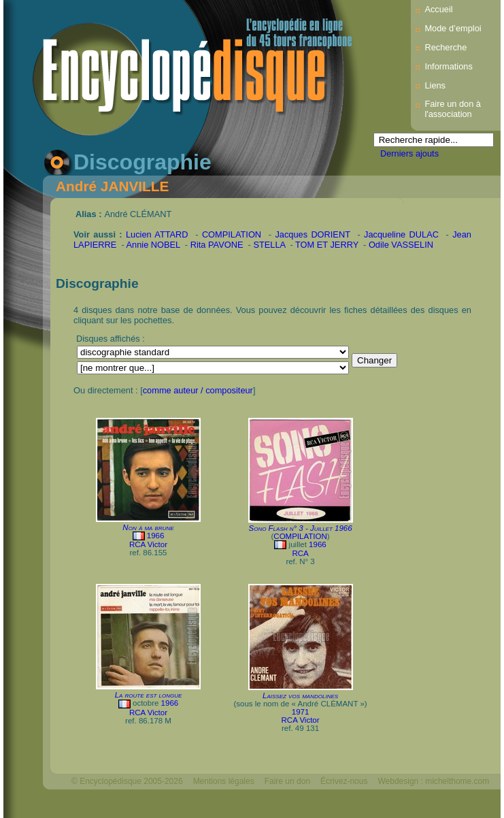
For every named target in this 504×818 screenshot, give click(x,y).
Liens (435, 85)
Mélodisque (92, 804)
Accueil (438, 9)
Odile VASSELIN (401, 245)
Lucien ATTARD (157, 234)
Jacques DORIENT (312, 234)
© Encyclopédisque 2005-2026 (127, 781)
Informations (448, 66)
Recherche (446, 47)
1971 (301, 712)
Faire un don (287, 781)
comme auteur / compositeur (198, 390)
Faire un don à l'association (453, 109)
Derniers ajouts (409, 153)
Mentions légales (224, 781)
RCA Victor (148, 544)
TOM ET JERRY (327, 245)
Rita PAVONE (217, 245)
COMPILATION (232, 234)
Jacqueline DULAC (401, 234)
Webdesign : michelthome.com (433, 781)
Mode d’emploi (453, 28)
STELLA (269, 245)
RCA (300, 553)
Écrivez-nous (344, 781)
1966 (156, 536)
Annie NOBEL (153, 245)
